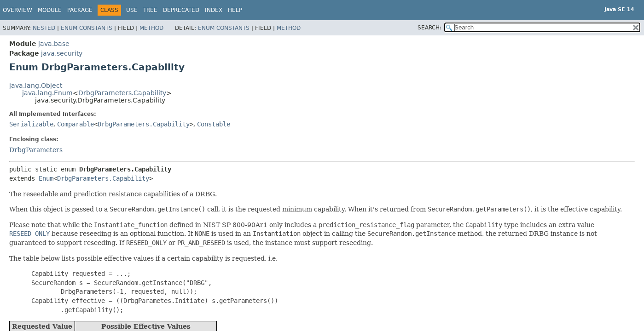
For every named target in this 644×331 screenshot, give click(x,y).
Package (80, 10)
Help (235, 10)
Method (151, 28)
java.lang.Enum (47, 93)
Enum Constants (87, 28)
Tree (150, 10)
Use (132, 10)
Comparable (75, 124)
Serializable (31, 124)
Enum (46, 178)
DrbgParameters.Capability (122, 93)
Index (214, 10)
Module (50, 10)
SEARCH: (429, 28)
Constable (214, 124)
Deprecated (181, 10)
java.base (54, 44)
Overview (17, 10)
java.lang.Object (36, 86)
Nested (44, 28)
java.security (62, 53)
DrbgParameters (36, 150)
